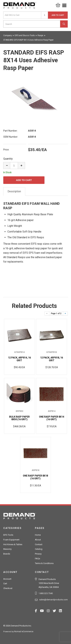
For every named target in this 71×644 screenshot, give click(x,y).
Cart (5, 583)
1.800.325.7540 (46, 593)
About (38, 540)
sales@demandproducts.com (53, 600)
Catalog (39, 549)
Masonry (7, 549)
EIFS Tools (8, 535)
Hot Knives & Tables (13, 544)
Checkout (8, 588)
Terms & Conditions (44, 563)
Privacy (38, 554)
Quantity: (8, 159)
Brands (7, 554)
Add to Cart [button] (58, 15)
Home (38, 535)
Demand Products (20, 7)
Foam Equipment (11, 540)
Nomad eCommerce (24, 631)
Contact (39, 544)
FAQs (37, 559)
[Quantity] (45, 15)
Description (14, 191)
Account (7, 579)
